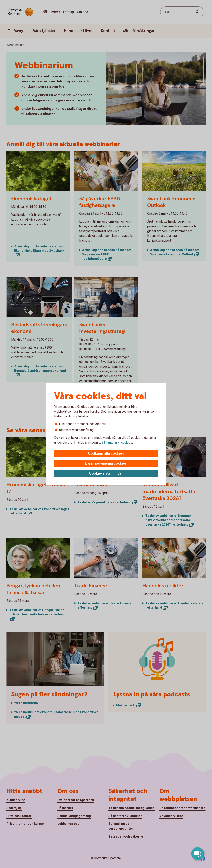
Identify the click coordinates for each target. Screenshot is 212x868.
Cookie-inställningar (106, 473)
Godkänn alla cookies (106, 454)
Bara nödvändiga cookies (106, 464)
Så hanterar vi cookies (117, 442)
